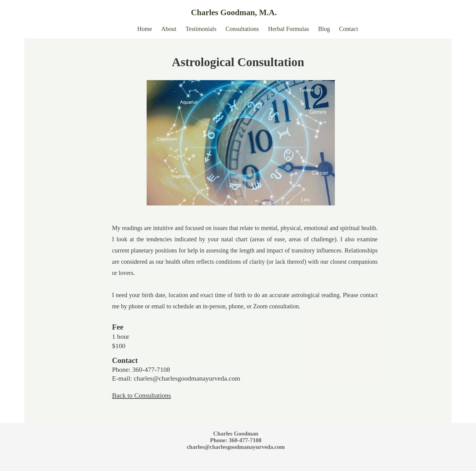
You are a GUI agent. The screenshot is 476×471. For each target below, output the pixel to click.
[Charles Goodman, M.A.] (247, 13)
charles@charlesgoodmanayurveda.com (187, 378)
